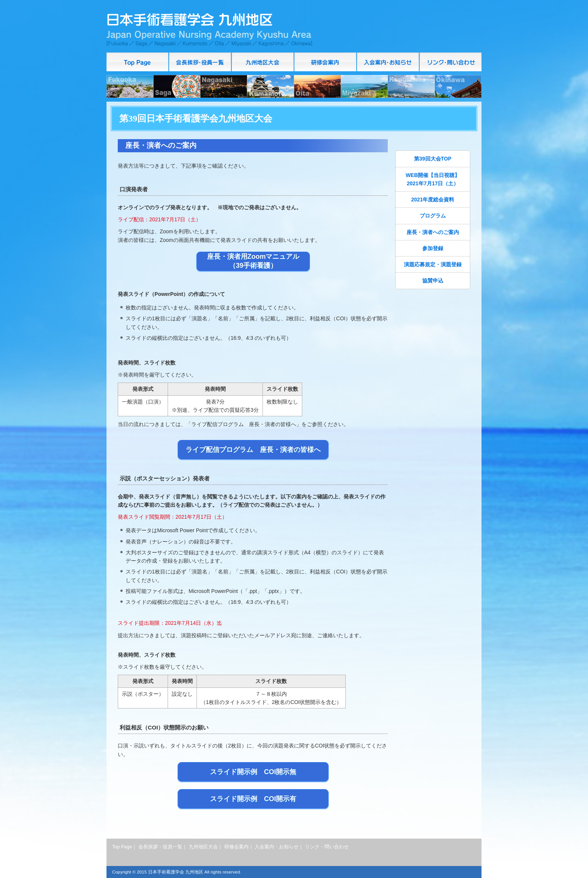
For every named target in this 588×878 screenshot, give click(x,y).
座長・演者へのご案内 (433, 232)
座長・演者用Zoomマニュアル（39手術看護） (253, 261)
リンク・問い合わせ (451, 62)
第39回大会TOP (433, 159)
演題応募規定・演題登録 (433, 264)
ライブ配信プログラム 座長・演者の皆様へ (253, 450)
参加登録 (433, 248)
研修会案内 (326, 62)
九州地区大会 (263, 62)
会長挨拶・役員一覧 (200, 62)
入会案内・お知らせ (388, 62)
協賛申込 (433, 281)
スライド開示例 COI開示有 (253, 799)
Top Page (138, 62)
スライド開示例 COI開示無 (253, 772)
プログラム (433, 216)
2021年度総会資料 (433, 200)
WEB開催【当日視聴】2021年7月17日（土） (433, 179)
